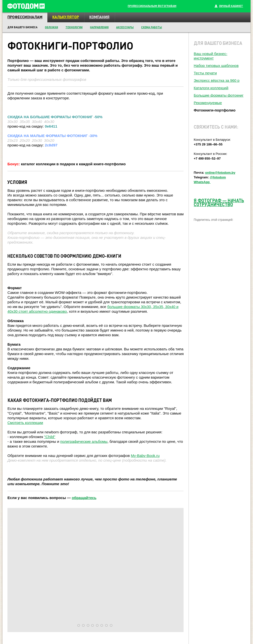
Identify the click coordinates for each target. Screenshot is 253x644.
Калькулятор (66, 17)
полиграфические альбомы (84, 441)
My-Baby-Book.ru (145, 456)
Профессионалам (25, 17)
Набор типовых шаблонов (216, 66)
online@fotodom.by (220, 173)
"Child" (50, 437)
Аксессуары (125, 27)
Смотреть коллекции (25, 423)
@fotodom (218, 177)
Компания (99, 17)
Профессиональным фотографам (152, 6)
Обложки (51, 27)
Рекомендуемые (208, 103)
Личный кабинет (231, 6)
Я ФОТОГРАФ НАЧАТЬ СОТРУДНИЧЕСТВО (219, 202)
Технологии (74, 27)
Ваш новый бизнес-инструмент (210, 56)
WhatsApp (202, 182)
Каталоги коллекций (211, 88)
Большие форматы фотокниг (219, 95)
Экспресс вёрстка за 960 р (217, 80)
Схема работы (152, 27)
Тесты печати (205, 73)
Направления (99, 27)
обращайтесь (84, 498)
